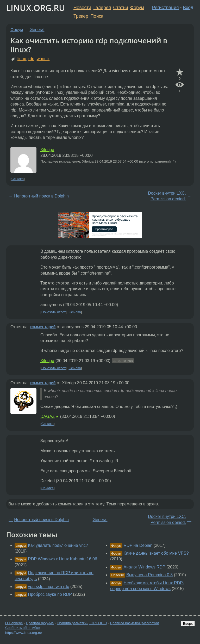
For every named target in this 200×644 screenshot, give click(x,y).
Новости (82, 8)
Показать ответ (54, 312)
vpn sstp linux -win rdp (48, 587)
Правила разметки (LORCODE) (82, 623)
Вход (188, 8)
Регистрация (165, 8)
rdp (31, 59)
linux (22, 59)
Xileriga (47, 150)
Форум (137, 8)
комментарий (43, 327)
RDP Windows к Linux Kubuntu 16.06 (63, 559)
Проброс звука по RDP (50, 594)
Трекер (81, 16)
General (37, 30)
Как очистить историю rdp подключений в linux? (89, 45)
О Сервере (14, 623)
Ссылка (18, 179)
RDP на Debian (138, 545)
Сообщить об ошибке (23, 628)
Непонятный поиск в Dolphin (41, 196)
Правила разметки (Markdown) (134, 623)
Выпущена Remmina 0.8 (149, 575)
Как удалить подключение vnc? (58, 545)
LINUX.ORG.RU (36, 8)
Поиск (97, 16)
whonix (43, 59)
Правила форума (40, 623)
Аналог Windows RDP (145, 567)
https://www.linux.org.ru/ (24, 633)
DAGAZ (48, 416)
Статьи (120, 8)
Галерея (102, 8)
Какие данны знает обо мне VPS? (156, 553)
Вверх (188, 624)
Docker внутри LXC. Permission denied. (167, 196)
